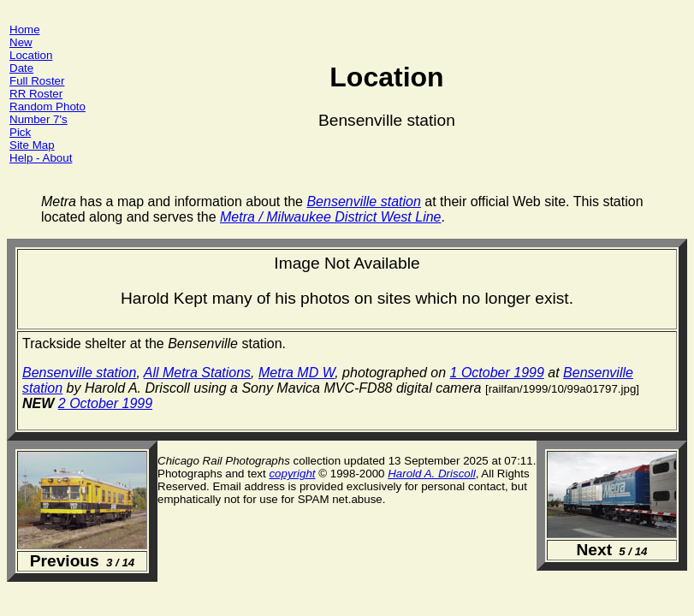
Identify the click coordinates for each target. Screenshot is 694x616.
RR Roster (36, 94)
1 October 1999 (497, 373)
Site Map (32, 145)
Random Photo (47, 107)
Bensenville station (79, 373)
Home (25, 30)
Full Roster (37, 81)
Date (21, 68)
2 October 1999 (105, 403)
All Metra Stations (197, 373)
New (21, 42)
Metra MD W (297, 373)
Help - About (41, 158)
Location (31, 55)
